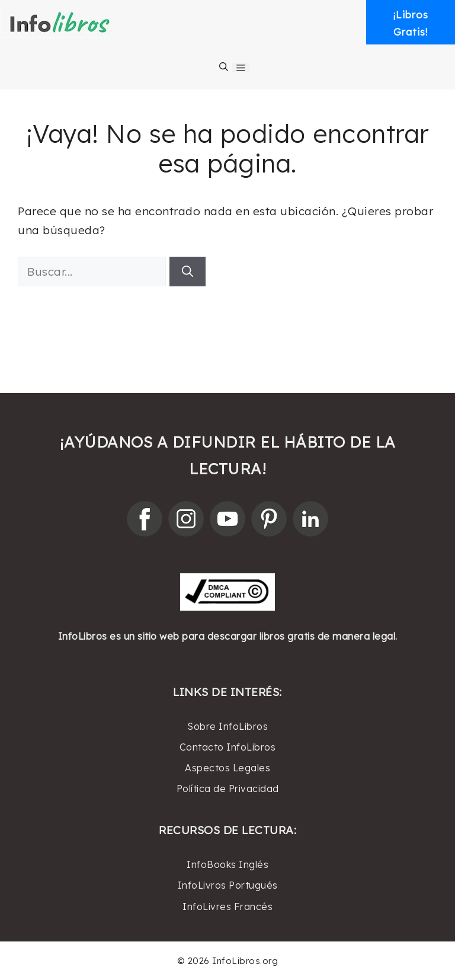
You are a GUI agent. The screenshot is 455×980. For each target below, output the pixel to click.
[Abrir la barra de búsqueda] (224, 67)
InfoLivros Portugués (228, 885)
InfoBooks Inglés (227, 864)
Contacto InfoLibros (228, 747)
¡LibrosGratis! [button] (411, 23)
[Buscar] (188, 272)
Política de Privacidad (228, 789)
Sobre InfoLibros (227, 726)
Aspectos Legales (227, 768)
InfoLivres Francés (227, 906)
